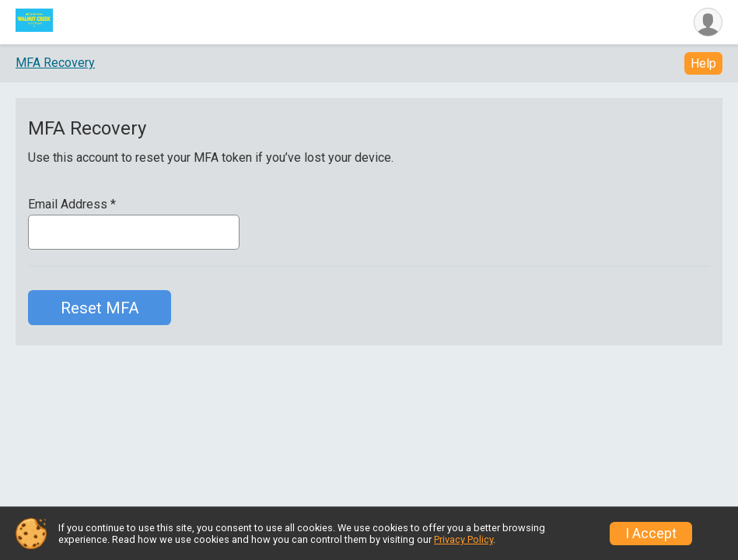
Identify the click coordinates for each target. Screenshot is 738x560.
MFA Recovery (55, 63)
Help (703, 63)
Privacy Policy (463, 539)
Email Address (72, 205)
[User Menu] (708, 22)
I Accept (651, 534)
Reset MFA (100, 308)
